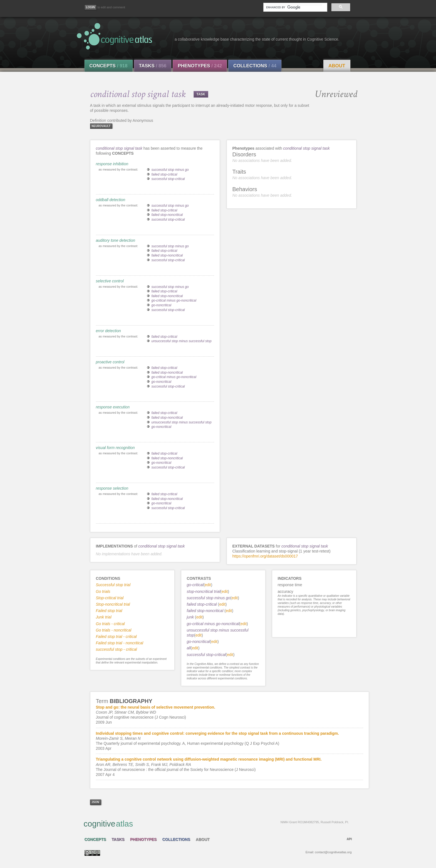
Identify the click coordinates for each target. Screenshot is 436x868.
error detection (108, 331)
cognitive (216, 823)
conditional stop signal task (119, 148)
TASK (201, 94)
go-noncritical (161, 305)
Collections (255, 66)
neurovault (101, 126)
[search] (294, 7)
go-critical (195, 585)
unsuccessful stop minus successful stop (182, 341)
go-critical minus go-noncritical (174, 300)
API (349, 839)
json (96, 802)
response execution (113, 407)
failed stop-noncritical (167, 215)
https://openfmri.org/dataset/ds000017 (265, 556)
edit (208, 585)
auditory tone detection (116, 240)
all (189, 648)
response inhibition (112, 164)
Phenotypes (200, 66)
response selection (112, 488)
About (337, 66)
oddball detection (111, 200)
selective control (110, 281)
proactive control (110, 362)
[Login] (91, 7)
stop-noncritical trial (204, 591)
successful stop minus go (170, 170)
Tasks (153, 66)
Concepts (109, 66)
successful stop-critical (168, 179)
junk (191, 617)
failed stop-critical (164, 174)
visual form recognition (115, 448)
